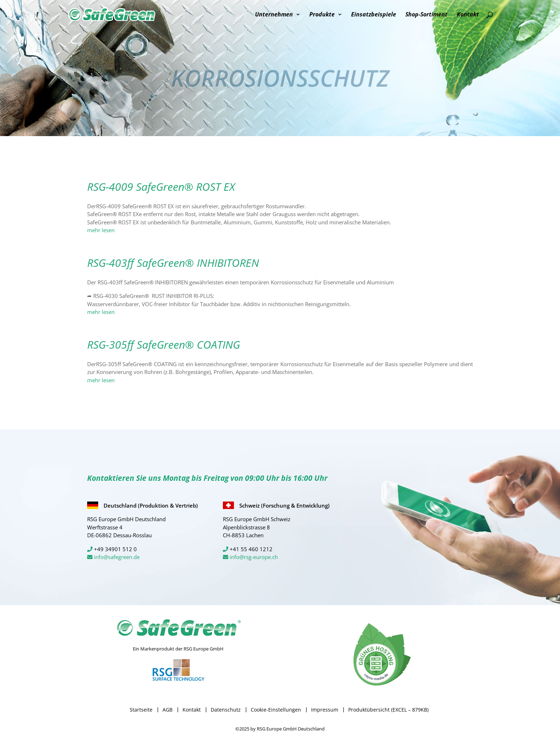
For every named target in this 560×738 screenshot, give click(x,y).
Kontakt (468, 15)
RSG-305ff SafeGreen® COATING (164, 345)
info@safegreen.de (117, 557)
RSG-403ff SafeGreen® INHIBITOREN (173, 263)
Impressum (325, 710)
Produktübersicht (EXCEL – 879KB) (388, 710)
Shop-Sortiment (426, 15)
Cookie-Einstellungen (276, 710)
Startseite (141, 710)
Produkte (322, 15)
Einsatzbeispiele (374, 15)
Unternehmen (274, 15)
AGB (167, 710)
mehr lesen (101, 230)
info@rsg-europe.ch (254, 557)
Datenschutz (226, 710)
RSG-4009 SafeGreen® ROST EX (161, 187)
